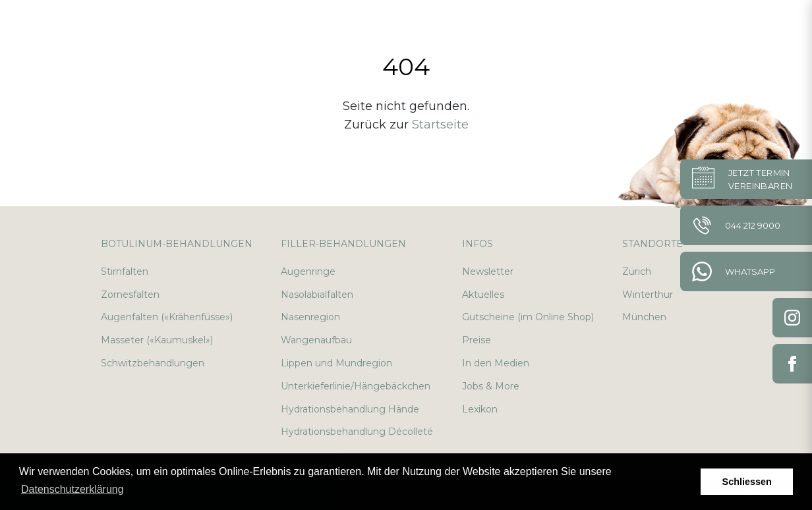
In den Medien (496, 363)
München (644, 317)
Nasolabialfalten (317, 295)
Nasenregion (310, 317)
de (735, 26)
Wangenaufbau (316, 340)
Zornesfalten (130, 295)
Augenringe (308, 271)
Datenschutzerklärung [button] (72, 489)
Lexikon (480, 409)
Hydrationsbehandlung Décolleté (357, 432)
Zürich (637, 271)
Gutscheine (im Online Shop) (528, 317)
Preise (477, 340)
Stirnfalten (125, 271)
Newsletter (488, 271)
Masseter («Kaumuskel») (157, 340)
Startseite (440, 125)
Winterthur (648, 295)
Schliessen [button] (747, 482)
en (767, 26)
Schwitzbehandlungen (153, 363)
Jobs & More (491, 386)
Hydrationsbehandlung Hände (350, 409)
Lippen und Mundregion (336, 363)
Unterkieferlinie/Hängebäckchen (356, 386)
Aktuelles (483, 295)
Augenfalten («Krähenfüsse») (167, 317)
